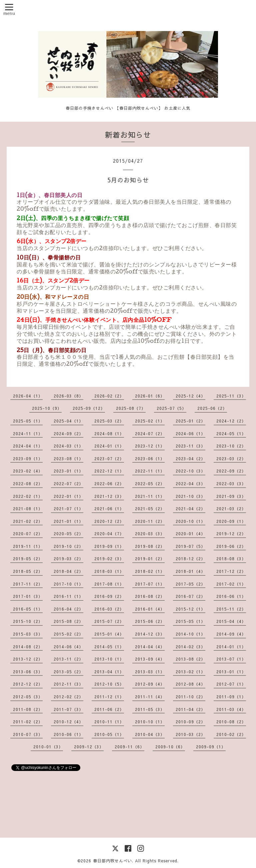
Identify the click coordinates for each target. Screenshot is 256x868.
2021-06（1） (109, 509)
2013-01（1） (231, 672)
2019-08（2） (150, 546)
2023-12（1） (150, 446)
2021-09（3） (231, 496)
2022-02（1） (28, 496)
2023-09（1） (28, 459)
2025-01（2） (190, 421)
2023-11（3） (190, 446)
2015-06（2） (150, 621)
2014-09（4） (231, 634)
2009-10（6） (170, 747)
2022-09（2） (231, 471)
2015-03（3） (28, 634)
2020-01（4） (190, 534)
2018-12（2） (190, 559)
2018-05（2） (28, 571)
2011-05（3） (150, 709)
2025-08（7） (131, 408)
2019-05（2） (28, 559)
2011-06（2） (109, 709)
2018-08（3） (231, 559)
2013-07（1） (231, 659)
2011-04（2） (190, 709)
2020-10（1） (190, 521)
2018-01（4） (190, 571)
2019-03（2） (68, 559)
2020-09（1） (231, 521)
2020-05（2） (68, 534)
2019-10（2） (68, 546)
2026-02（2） (109, 396)
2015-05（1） (190, 621)
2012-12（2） (28, 684)
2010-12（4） (68, 722)
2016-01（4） (150, 609)
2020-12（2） (109, 521)
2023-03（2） (231, 459)
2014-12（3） (150, 634)
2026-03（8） (68, 396)
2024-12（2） (231, 421)
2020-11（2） (150, 521)
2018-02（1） (150, 571)
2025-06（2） (212, 408)
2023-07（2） (109, 459)
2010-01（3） (48, 747)
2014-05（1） (109, 647)
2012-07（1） (231, 684)
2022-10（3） (190, 471)
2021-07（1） (68, 509)
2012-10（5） (109, 684)
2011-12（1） (109, 697)
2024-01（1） (109, 446)
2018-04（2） (68, 571)
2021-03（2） (231, 509)
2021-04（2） (190, 509)
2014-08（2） (28, 647)
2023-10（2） (231, 446)
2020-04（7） (109, 534)
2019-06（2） (231, 546)
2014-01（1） (231, 647)
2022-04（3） (190, 484)
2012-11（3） (68, 684)
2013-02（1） (190, 672)
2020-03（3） (150, 534)
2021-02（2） (28, 521)
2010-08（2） (231, 722)
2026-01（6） (150, 396)
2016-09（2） (109, 596)
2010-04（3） (150, 734)
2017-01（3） (28, 596)
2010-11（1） (109, 722)
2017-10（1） (68, 584)
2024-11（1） (28, 433)
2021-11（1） (150, 496)
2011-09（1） (231, 697)
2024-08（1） (109, 433)
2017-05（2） (190, 584)
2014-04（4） (150, 647)
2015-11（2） (231, 609)
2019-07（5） (190, 546)
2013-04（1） (109, 672)
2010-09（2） (190, 722)
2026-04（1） (28, 396)
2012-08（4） (190, 684)
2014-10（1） (190, 634)
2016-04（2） (68, 609)
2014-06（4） (68, 647)
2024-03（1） (68, 446)
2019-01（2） (150, 559)
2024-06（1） (190, 433)
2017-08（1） (109, 584)
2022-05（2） (150, 484)
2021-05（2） (150, 509)
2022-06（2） (109, 484)
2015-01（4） (109, 634)
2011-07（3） (68, 709)
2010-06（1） (68, 734)
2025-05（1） (28, 421)
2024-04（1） (28, 446)
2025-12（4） (190, 396)
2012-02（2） (68, 697)
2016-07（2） (190, 596)
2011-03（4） (231, 709)
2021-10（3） (190, 496)
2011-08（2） (28, 709)
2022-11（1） (150, 471)
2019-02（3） (109, 559)
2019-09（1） (109, 546)
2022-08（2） (28, 484)
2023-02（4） (28, 471)
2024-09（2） (68, 433)
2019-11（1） (28, 546)
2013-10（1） (109, 659)
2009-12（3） (89, 747)
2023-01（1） (68, 471)
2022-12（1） (109, 471)
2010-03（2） (190, 734)
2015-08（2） (68, 621)
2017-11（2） (28, 584)
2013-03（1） (150, 672)
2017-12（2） (231, 571)
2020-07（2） (28, 534)
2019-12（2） (231, 534)
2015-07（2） (109, 621)
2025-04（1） (68, 421)
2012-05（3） (28, 697)
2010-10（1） (150, 722)
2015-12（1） (190, 609)
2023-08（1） (68, 459)
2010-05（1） (109, 734)
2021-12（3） (109, 496)
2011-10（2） (190, 697)
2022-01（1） (68, 496)
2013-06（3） (28, 672)
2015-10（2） (28, 621)
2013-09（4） (150, 659)
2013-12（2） (28, 659)
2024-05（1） (231, 433)
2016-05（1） (28, 609)
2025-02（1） (150, 421)
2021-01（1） (68, 521)
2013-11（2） (68, 659)
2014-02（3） (190, 647)
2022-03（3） (231, 484)
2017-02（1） (231, 584)
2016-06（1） (231, 596)
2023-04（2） (190, 459)
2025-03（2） (109, 421)
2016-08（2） (150, 596)
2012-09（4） (150, 684)
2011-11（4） (150, 697)
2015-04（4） (231, 621)
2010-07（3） (28, 734)
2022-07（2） (68, 484)
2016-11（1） (68, 596)
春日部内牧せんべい (112, 861)
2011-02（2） (28, 722)
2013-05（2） (68, 672)
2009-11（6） (129, 747)
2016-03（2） (109, 609)
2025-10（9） (47, 408)
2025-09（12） (89, 408)
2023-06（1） (150, 459)
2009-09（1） (211, 747)
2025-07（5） (171, 408)
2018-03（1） (109, 571)
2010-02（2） (231, 734)
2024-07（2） (150, 433)
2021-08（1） (28, 509)
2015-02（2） (68, 634)
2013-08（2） (190, 659)
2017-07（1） (150, 584)
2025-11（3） (231, 396)
